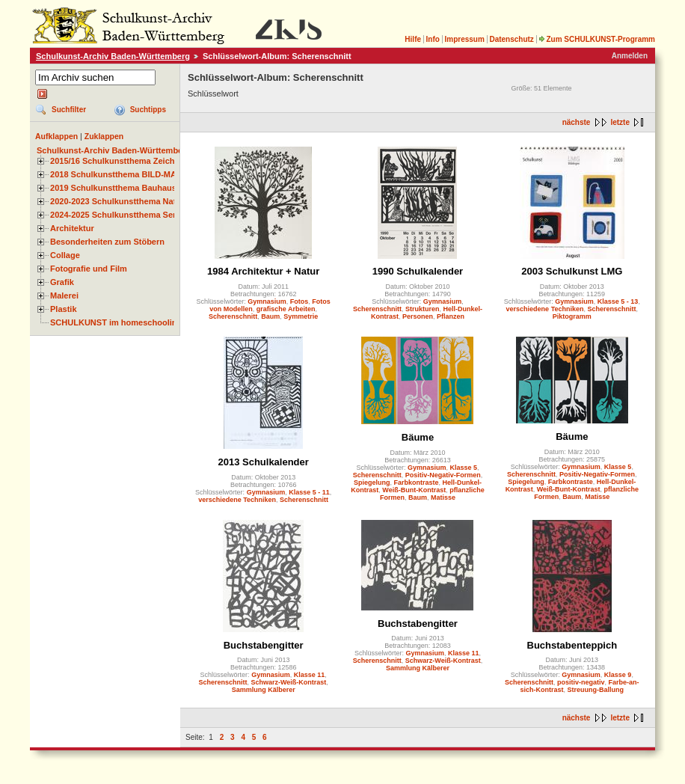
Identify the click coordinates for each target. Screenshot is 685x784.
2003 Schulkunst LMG (572, 271)
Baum (270, 316)
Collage (65, 255)
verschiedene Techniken (545, 309)
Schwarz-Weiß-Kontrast (289, 682)
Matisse (443, 497)
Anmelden (630, 56)
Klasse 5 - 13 (618, 301)
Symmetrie (301, 316)
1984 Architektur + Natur (263, 271)
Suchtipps (148, 110)
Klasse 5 (464, 468)
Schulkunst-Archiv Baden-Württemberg (113, 56)
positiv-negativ (581, 682)
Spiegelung (372, 483)
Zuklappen (104, 136)
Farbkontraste (416, 483)
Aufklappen (56, 136)
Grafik (62, 282)
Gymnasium (267, 301)
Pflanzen (451, 316)
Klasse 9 (618, 675)
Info (433, 39)
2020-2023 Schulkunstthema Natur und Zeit (134, 201)
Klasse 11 (310, 675)
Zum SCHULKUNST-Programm (597, 39)
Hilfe (413, 39)
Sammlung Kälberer (264, 690)
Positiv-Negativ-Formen (443, 475)
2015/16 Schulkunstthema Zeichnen (120, 161)
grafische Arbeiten (286, 309)
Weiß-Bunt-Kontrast (414, 490)
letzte (620, 122)
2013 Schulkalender (263, 462)
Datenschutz (511, 39)
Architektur (72, 228)
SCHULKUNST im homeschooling (116, 322)
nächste (577, 122)
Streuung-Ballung (596, 690)
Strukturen (423, 309)
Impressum (464, 39)
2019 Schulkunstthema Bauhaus (113, 188)
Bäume (418, 437)
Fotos (300, 301)
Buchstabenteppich (572, 645)
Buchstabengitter (264, 645)
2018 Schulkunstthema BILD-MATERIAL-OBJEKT (146, 174)
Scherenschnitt (233, 316)
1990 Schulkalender (418, 271)
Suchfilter (69, 110)
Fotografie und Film (89, 269)
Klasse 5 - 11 (309, 492)
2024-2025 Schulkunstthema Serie (117, 215)
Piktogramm (572, 316)
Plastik (64, 309)
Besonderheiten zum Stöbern (107, 242)
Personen (418, 316)
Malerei (64, 295)
